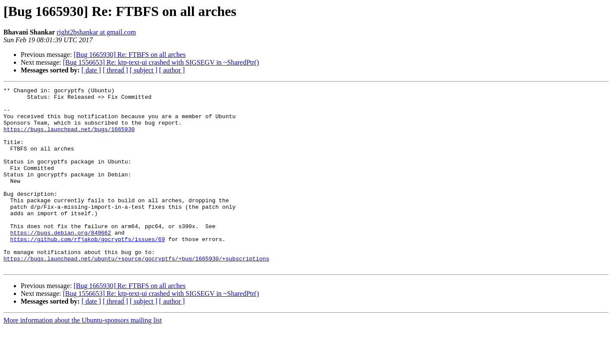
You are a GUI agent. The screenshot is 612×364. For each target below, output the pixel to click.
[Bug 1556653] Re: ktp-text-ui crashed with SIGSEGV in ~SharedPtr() (161, 62)
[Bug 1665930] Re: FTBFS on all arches (130, 55)
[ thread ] (115, 70)
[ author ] (172, 70)
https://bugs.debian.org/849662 (61, 262)
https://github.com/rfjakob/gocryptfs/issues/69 (88, 270)
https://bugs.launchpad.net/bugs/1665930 (69, 138)
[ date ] (91, 70)
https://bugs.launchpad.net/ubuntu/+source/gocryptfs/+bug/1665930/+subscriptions (136, 293)
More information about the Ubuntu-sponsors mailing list (83, 356)
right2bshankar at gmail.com (97, 32)
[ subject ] (144, 70)
